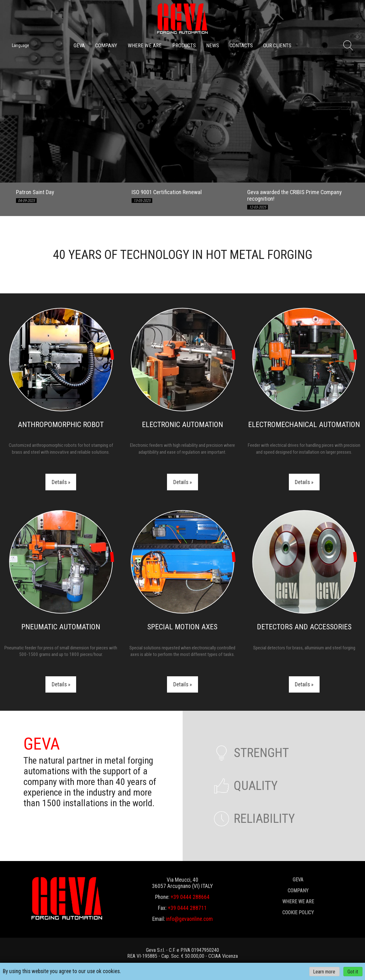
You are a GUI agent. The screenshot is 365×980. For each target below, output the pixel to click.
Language (21, 45)
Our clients (277, 45)
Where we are (145, 45)
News (213, 45)
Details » (61, 482)
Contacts (241, 45)
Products (184, 45)
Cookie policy (298, 913)
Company (106, 45)
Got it (353, 971)
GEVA (79, 45)
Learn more (324, 971)
